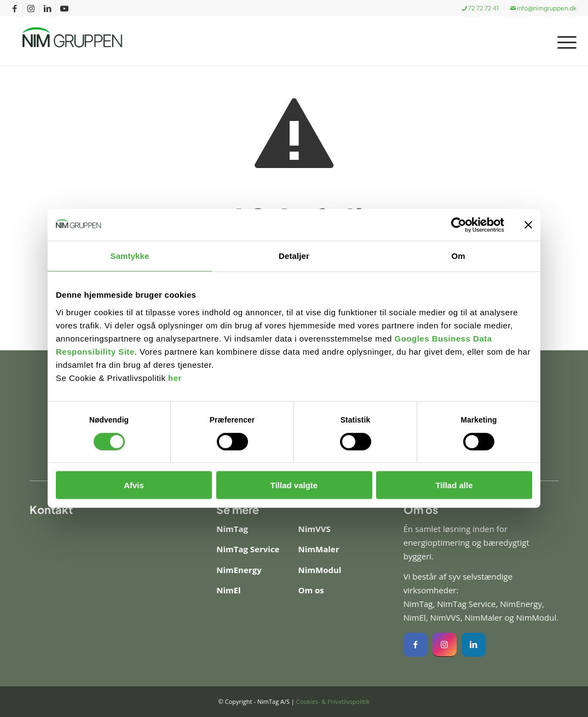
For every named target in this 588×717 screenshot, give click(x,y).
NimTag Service (248, 549)
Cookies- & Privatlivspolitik (333, 701)
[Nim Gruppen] (82, 41)
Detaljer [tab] (294, 256)
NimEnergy (239, 570)
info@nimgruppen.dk (543, 8)
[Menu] (563, 41)
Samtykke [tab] (130, 256)
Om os (311, 590)
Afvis (134, 486)
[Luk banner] (528, 225)
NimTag (232, 529)
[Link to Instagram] (31, 8)
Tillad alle (454, 486)
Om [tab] (458, 256)
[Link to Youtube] (64, 8)
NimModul (319, 570)
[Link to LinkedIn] (47, 8)
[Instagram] (445, 645)
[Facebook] (416, 645)
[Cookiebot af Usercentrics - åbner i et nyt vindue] (456, 225)
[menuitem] (481, 8)
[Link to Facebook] (15, 8)
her (175, 378)
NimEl (228, 590)
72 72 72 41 (480, 8)
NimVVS (314, 529)
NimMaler (318, 549)
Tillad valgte (294, 486)
